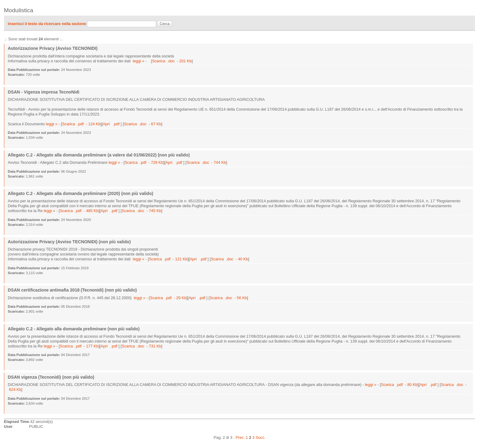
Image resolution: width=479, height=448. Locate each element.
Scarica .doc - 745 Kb (141, 211)
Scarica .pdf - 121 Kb (168, 259)
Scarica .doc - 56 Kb (228, 298)
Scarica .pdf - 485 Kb (79, 211)
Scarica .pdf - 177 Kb (79, 346)
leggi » (139, 61)
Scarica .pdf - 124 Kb (81, 124)
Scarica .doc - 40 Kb (229, 259)
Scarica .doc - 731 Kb (141, 346)
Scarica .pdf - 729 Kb (144, 162)
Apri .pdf (112, 124)
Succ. (261, 437)
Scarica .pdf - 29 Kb (168, 298)
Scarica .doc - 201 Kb (172, 61)
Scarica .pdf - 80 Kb (399, 385)
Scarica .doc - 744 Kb (206, 162)
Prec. (240, 437)
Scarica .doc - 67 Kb (142, 124)
